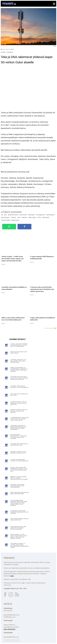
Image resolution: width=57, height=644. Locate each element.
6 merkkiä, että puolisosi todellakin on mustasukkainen (19, 387)
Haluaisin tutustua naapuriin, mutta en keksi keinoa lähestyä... (19, 411)
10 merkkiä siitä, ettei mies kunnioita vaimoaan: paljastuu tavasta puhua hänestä (19, 378)
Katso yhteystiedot (9, 629)
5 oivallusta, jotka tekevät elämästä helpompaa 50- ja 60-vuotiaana (19, 512)
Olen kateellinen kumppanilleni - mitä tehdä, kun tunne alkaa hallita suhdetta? (19, 437)
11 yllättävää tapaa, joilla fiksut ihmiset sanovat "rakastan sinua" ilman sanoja (19, 419)
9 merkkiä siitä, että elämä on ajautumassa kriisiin (19, 444)
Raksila (24, 217)
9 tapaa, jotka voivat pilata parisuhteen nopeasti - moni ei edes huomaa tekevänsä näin (19, 469)
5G (2, 215)
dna (6, 215)
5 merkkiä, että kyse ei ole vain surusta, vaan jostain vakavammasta (18, 361)
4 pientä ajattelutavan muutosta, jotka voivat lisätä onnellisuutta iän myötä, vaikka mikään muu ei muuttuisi (19, 503)
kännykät (31, 215)
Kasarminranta (13, 215)
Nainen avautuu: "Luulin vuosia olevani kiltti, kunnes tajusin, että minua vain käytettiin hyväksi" (19, 536)
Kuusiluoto (23, 215)
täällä (12, 576)
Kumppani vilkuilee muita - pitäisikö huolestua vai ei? (18, 452)
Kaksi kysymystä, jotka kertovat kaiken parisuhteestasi (20, 493)
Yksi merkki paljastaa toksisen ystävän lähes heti (19, 519)
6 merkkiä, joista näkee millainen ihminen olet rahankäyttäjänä (17, 486)
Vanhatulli (46, 217)
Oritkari (13, 217)
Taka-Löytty (32, 217)
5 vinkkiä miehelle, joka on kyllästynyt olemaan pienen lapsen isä (19, 403)
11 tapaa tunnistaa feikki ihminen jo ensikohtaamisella (19, 460)
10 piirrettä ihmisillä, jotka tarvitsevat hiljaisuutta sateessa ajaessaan (18, 528)
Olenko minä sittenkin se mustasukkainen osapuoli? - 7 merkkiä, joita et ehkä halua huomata (19, 370)
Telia (39, 217)
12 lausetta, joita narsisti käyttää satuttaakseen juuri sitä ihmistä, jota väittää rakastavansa (18, 427)
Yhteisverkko (6, 220)
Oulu (19, 217)
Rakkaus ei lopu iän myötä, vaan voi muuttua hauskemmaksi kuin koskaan (19, 478)
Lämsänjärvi (51, 215)
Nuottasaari (5, 217)
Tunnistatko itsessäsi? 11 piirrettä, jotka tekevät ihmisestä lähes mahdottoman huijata (19, 545)
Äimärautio (15, 220)
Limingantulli (40, 215)
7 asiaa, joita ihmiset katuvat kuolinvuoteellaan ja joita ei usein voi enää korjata (19, 345)
